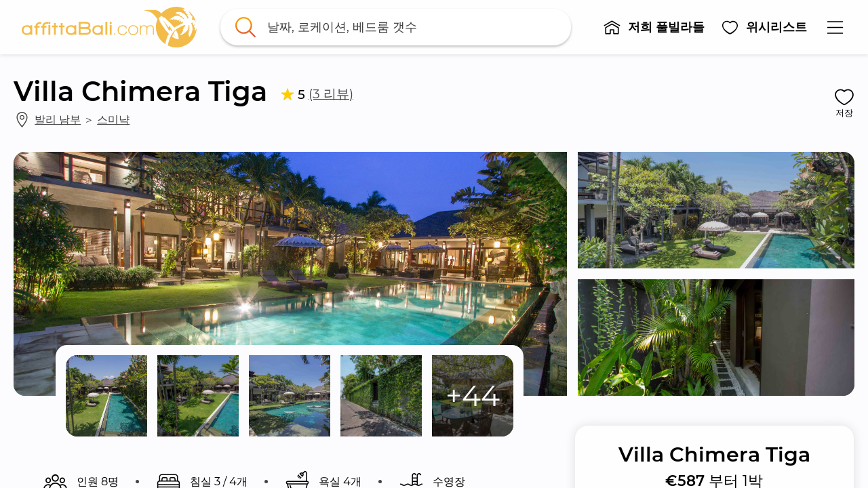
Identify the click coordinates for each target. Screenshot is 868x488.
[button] (654, 27)
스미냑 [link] (113, 119)
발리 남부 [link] (58, 119)
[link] (109, 27)
